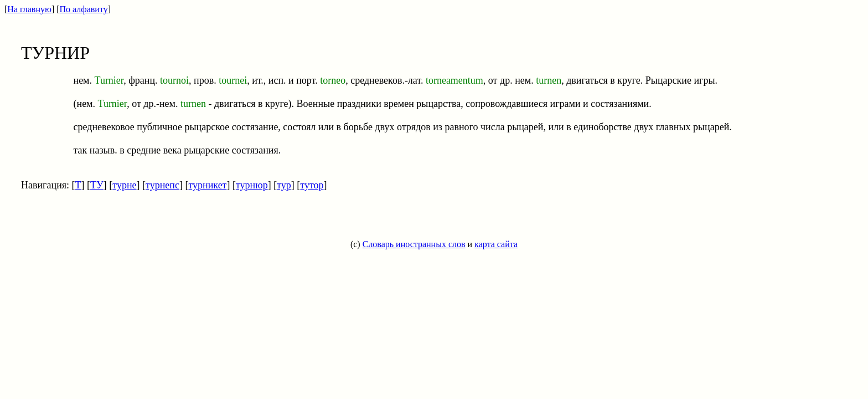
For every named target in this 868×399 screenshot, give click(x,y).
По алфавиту (84, 9)
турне (124, 185)
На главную (29, 9)
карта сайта (496, 244)
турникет (207, 185)
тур (284, 185)
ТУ (97, 185)
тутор (312, 185)
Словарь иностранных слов (414, 244)
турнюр (252, 185)
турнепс (162, 185)
